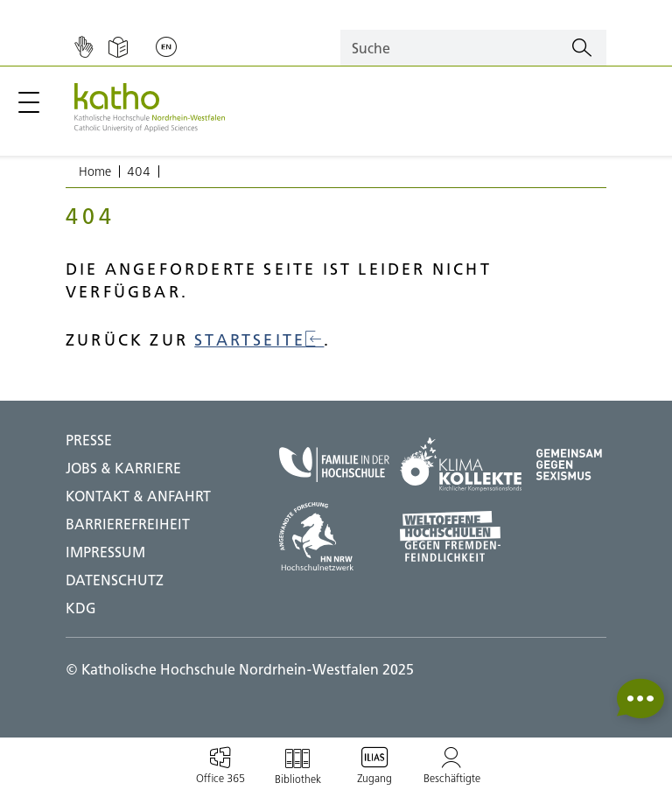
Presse (89, 440)
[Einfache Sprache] (118, 48)
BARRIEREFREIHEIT (128, 524)
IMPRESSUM (105, 552)
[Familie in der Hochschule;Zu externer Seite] (334, 465)
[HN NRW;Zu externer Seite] (334, 536)
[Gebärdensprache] (84, 48)
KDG (81, 608)
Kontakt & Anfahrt (138, 496)
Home (95, 171)
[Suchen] (582, 48)
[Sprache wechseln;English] (166, 48)
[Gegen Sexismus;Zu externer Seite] (569, 465)
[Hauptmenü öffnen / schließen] (29, 102)
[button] (640, 699)
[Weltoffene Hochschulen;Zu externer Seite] (461, 536)
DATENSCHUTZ (115, 580)
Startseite (259, 340)
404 (139, 171)
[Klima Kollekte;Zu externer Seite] (461, 465)
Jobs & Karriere (123, 468)
